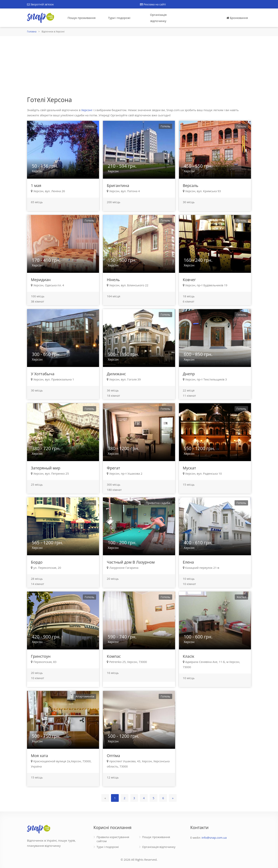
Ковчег (189, 280)
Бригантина (118, 186)
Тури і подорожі (119, 18)
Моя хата (39, 756)
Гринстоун (41, 656)
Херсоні (87, 110)
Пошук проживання (82, 18)
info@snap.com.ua (214, 838)
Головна (32, 32)
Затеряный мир (46, 468)
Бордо (37, 562)
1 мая (36, 186)
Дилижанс (116, 374)
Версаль (191, 186)
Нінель (113, 280)
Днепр (189, 374)
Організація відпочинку (158, 18)
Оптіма (113, 756)
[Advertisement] (139, 65)
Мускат (189, 468)
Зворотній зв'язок (40, 4)
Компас (114, 656)
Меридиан (41, 280)
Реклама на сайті (153, 4)
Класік (189, 656)
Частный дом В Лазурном (131, 562)
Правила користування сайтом (113, 839)
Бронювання (237, 18)
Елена (188, 562)
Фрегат (113, 468)
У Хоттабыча (43, 374)
